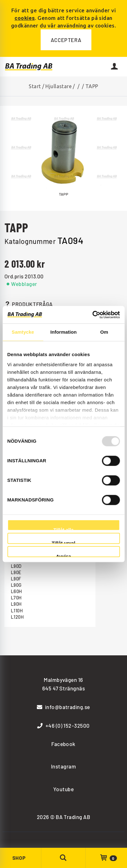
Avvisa (64, 556)
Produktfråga (29, 304)
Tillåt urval (63, 542)
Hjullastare (58, 86)
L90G (16, 585)
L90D (16, 566)
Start (35, 86)
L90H (16, 604)
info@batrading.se (63, 707)
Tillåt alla (64, 529)
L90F (16, 579)
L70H (16, 598)
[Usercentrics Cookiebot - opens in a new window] (92, 315)
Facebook (63, 744)
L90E (16, 572)
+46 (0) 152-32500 (63, 725)
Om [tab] (104, 332)
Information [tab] (64, 332)
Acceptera (66, 40)
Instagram (63, 766)
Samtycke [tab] (23, 332)
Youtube (63, 789)
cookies (25, 18)
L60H (17, 591)
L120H (17, 617)
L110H (17, 611)
